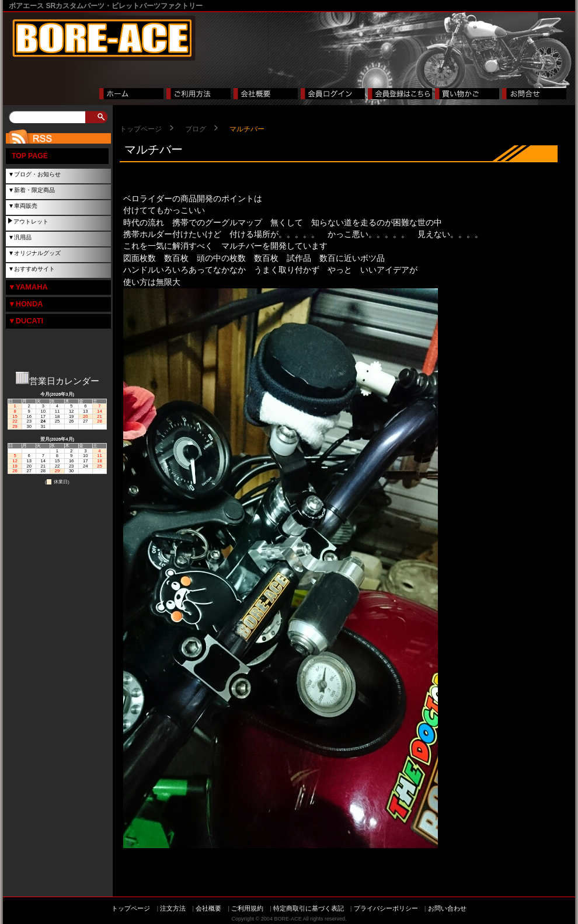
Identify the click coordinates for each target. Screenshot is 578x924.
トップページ (141, 129)
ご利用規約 (247, 908)
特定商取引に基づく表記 (309, 908)
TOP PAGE (30, 156)
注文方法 (173, 908)
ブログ (196, 129)
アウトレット (31, 222)
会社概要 (208, 908)
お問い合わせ (447, 908)
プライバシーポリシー (386, 908)
